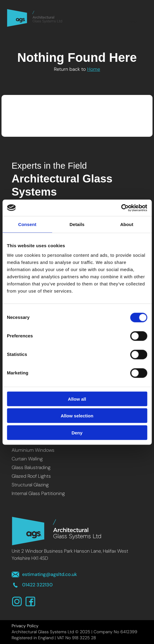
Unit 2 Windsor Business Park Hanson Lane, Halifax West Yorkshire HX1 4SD (70, 555)
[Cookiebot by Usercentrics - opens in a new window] (121, 208)
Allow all (77, 399)
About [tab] (127, 224)
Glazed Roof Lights (31, 476)
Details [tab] (77, 224)
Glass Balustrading (31, 467)
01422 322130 (32, 585)
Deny (77, 432)
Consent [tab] (27, 224)
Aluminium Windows (33, 450)
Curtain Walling (27, 459)
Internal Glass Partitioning (38, 493)
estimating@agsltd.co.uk (44, 575)
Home (93, 69)
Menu (133, 18)
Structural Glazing (30, 485)
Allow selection (77, 416)
